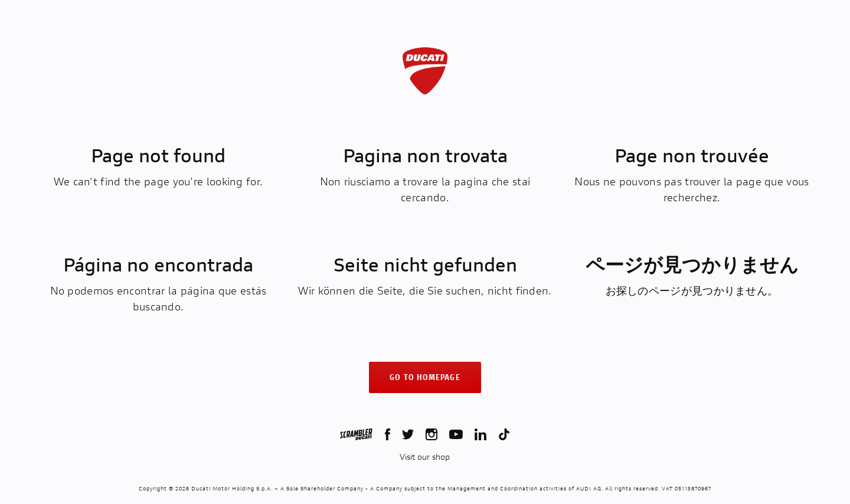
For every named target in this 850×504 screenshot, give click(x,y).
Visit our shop (425, 457)
